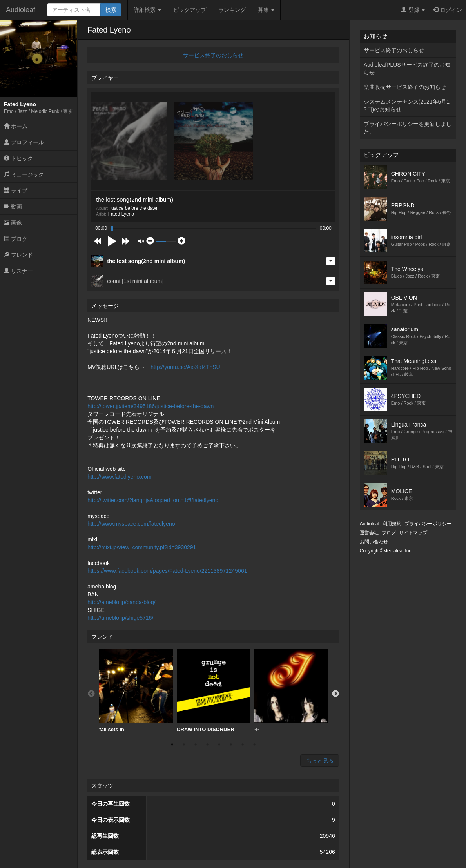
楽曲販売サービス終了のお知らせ (405, 87)
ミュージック (24, 174)
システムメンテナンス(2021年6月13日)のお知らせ (407, 105)
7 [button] (243, 745)
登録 (413, 10)
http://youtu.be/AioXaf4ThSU (185, 367)
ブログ (16, 239)
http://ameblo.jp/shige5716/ (120, 618)
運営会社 (369, 533)
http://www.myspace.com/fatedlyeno (131, 524)
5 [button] (219, 745)
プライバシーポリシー (428, 524)
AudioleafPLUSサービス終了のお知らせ (407, 69)
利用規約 (392, 524)
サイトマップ (413, 533)
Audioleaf (21, 10)
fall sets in (136, 691)
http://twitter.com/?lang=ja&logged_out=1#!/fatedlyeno (153, 500)
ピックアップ (190, 10)
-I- (291, 691)
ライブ (16, 191)
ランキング (232, 10)
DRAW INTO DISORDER (214, 691)
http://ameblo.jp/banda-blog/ (121, 602)
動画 (13, 207)
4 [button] (207, 745)
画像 (13, 223)
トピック (18, 158)
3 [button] (196, 745)
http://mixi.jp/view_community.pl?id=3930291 (142, 547)
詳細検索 (147, 10)
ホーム (16, 126)
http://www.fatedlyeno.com (119, 477)
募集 (266, 10)
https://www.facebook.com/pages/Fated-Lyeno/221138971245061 (167, 571)
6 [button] (231, 745)
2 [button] (184, 745)
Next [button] (335, 694)
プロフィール (24, 142)
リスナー (18, 271)
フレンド (18, 255)
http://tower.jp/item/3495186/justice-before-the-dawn (150, 406)
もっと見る (320, 761)
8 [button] (254, 745)
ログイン (447, 10)
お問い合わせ (374, 542)
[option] (136, 691)
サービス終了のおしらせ (213, 55)
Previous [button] (91, 694)
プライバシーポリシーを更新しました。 (408, 128)
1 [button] (172, 745)
